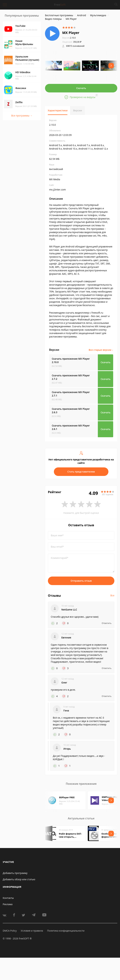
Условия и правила (32, 931)
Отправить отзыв (81, 581)
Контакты (8, 898)
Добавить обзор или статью (19, 879)
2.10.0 (69, 38)
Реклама (8, 904)
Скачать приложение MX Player (71, 360)
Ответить (107, 623)
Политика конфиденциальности (66, 931)
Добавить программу (15, 873)
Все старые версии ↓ (101, 350)
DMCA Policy (10, 931)
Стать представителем (81, 472)
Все (112, 595)
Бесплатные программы (59, 15)
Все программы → (22, 116)
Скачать (81, 88)
